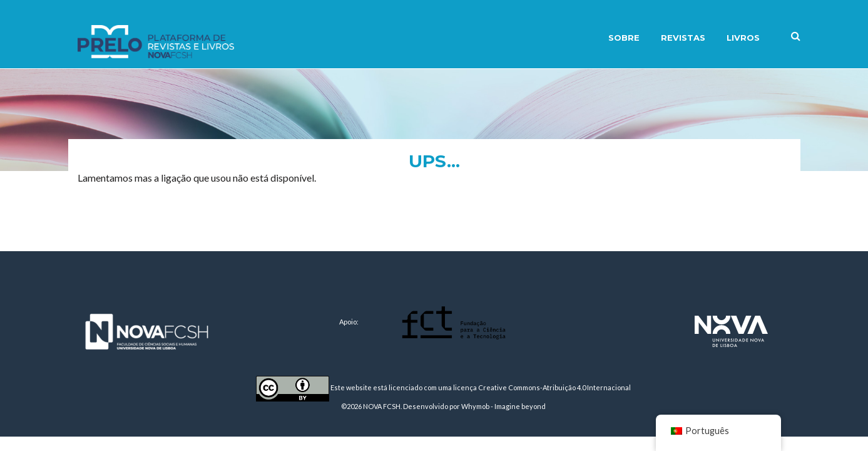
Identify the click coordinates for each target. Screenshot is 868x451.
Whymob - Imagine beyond (503, 406)
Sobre (624, 38)
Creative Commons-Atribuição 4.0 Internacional (554, 387)
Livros (743, 38)
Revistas (683, 38)
